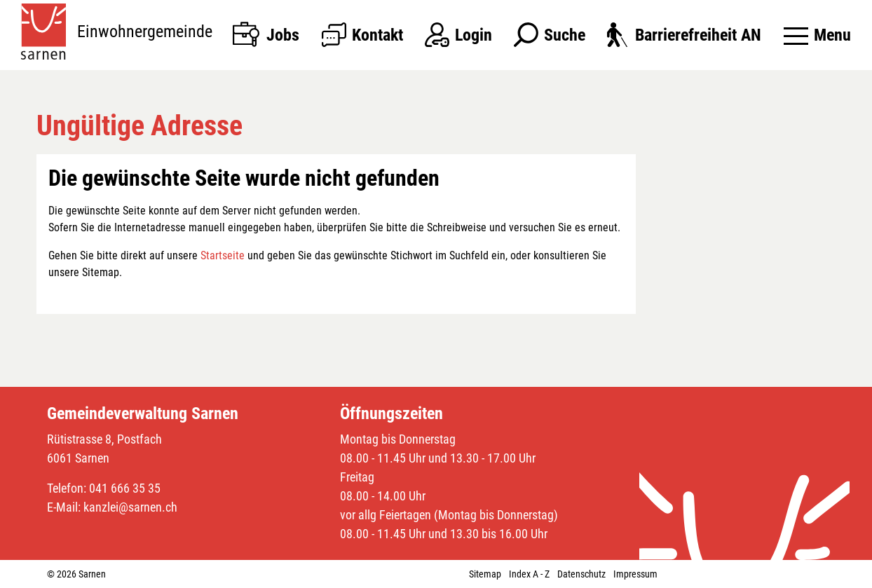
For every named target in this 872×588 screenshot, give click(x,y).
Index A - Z (529, 574)
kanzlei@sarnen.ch (130, 507)
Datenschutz (581, 574)
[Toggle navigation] (817, 35)
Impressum (635, 574)
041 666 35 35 (125, 488)
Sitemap (485, 574)
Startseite (223, 255)
